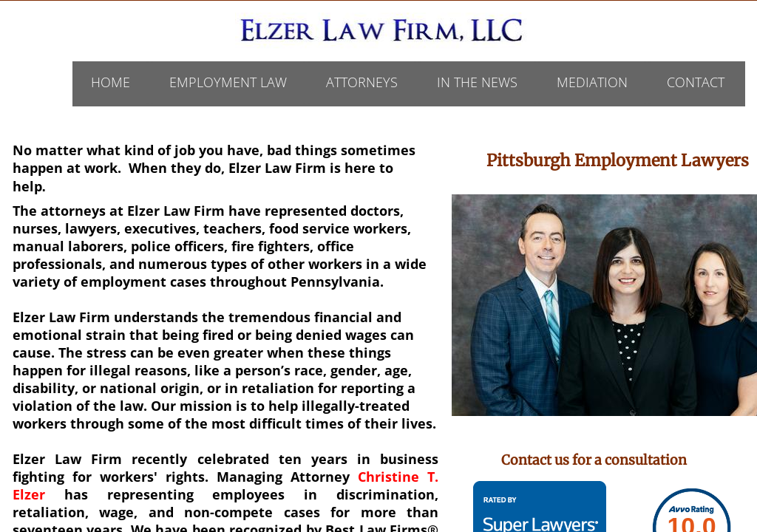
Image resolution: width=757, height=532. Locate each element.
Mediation (592, 82)
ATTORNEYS (362, 82)
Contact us (535, 460)
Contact (696, 82)
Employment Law (228, 82)
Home (111, 82)
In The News (477, 82)
